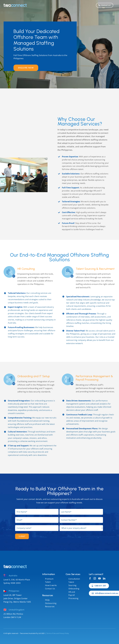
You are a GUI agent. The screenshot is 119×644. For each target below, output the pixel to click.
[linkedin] (104, 578)
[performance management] (15, 566)
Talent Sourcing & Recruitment (95, 269)
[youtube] (99, 578)
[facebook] (90, 578)
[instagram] (95, 578)
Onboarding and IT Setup (34, 376)
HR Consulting (26, 269)
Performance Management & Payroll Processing (94, 378)
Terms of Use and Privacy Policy (58, 633)
